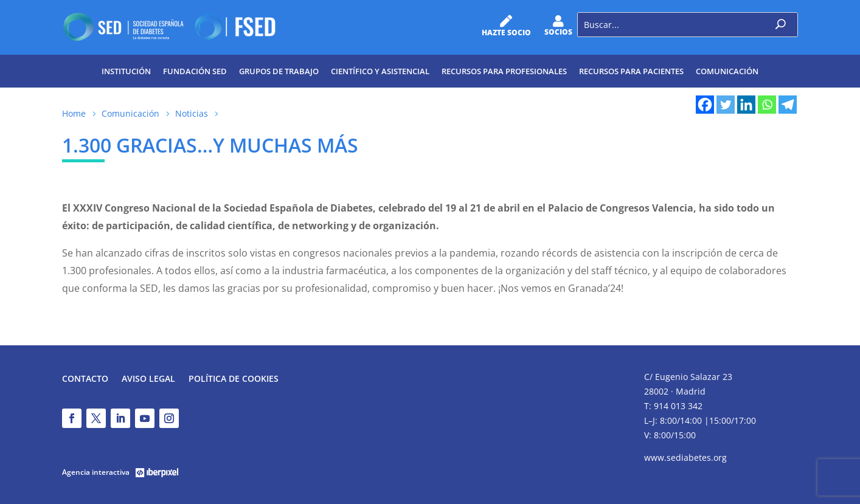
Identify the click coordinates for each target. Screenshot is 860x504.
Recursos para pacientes (631, 71)
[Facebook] (705, 105)
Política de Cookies (234, 379)
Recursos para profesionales (504, 71)
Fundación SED (195, 71)
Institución (126, 71)
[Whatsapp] (767, 105)
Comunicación (727, 71)
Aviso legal (148, 379)
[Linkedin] (746, 105)
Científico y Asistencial (380, 71)
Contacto (85, 379)
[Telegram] (788, 105)
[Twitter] (726, 105)
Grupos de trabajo (279, 71)
